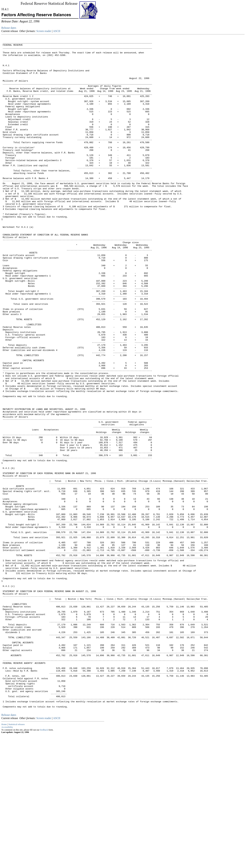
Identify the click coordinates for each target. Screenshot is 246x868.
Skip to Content (4, 19)
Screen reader (44, 31)
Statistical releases (17, 858)
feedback (44, 863)
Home (4, 858)
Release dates (9, 28)
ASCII (57, 31)
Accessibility (7, 860)
